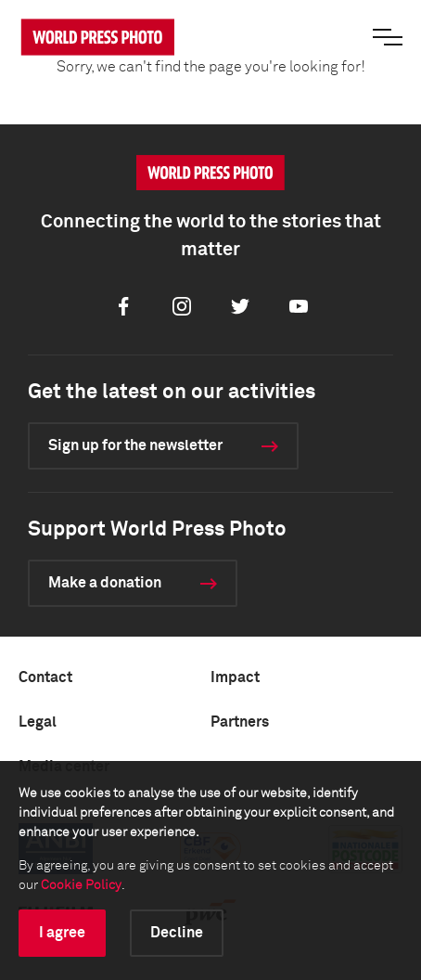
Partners (240, 722)
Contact (45, 677)
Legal (38, 722)
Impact (235, 677)
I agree (62, 933)
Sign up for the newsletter (135, 445)
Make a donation (105, 583)
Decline (177, 933)
